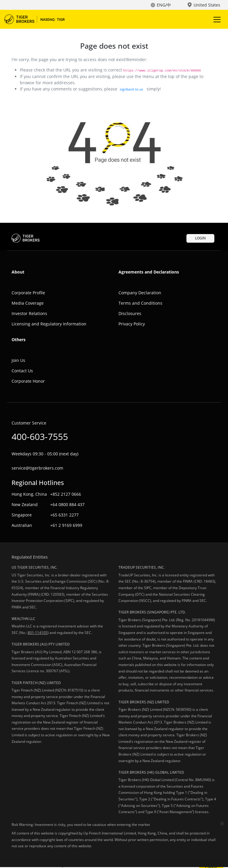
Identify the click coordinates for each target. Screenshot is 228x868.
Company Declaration (140, 293)
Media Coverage (28, 303)
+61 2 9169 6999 (66, 525)
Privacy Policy (132, 324)
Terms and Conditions (140, 303)
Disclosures (130, 313)
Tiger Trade (39, 19)
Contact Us (22, 371)
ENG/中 (164, 5)
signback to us (131, 89)
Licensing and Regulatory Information (49, 324)
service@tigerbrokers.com (37, 468)
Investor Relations (29, 313)
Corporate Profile (28, 293)
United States (207, 5)
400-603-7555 (40, 437)
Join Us (18, 360)
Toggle (216, 19)
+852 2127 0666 (66, 494)
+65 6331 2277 (64, 515)
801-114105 (38, 633)
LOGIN (200, 238)
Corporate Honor (28, 381)
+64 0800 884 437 (67, 504)
